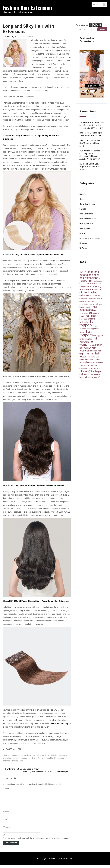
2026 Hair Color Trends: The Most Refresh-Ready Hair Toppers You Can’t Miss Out (92, 125)
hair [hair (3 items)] (94, 304)
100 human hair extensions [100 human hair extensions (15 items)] (89, 273)
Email (6, 823)
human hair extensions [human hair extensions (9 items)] (88, 349)
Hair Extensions (86, 214)
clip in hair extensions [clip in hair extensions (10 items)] (88, 294)
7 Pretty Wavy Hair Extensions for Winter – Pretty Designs (45, 772)
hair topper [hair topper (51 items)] (88, 323)
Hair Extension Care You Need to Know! (21, 769)
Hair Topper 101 (86, 224)
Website (6, 830)
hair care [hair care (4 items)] (99, 304)
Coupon (83, 199)
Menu (96, 5)
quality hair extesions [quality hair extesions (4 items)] (95, 362)
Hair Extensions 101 (88, 219)
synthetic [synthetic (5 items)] (83, 365)
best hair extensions (40, 755)
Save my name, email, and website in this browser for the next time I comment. (36, 841)
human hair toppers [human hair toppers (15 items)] (90, 355)
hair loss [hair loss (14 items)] (91, 316)
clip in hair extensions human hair (17, 758)
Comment (8, 788)
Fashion (83, 209)
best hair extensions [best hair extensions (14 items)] (89, 276)
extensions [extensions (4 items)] (91, 301)
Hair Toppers (85, 228)
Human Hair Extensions (90, 238)
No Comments (27, 37)
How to (83, 233)
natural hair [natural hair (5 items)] (94, 357)
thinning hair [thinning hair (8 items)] (94, 368)
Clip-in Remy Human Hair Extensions (48, 758)
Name (6, 815)
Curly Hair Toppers (87, 204)
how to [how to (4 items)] (92, 345)
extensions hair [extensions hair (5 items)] (86, 304)
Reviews (83, 243)
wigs (21, 761)
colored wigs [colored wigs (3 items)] (92, 298)
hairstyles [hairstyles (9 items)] (85, 322)
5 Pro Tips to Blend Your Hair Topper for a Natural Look (90, 143)
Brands (83, 194)
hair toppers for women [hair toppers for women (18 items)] (89, 342)
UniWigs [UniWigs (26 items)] (86, 371)
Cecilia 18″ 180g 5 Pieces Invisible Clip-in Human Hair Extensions (34, 485)
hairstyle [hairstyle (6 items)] (91, 319)
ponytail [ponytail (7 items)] (83, 362)
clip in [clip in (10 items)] (83, 292)
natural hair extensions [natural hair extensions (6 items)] (90, 360)
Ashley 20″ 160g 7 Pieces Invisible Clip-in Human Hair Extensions (34, 255)
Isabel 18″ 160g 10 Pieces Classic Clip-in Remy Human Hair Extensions (37, 601)
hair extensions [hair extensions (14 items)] (88, 308)
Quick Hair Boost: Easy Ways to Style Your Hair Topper (90, 167)
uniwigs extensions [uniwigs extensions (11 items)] (90, 373)
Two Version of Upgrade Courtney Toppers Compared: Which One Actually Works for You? (90, 155)
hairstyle (6, 761)
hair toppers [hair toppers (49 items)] (86, 333)
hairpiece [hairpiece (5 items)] (83, 319)
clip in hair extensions (59, 755)
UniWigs (14, 761)
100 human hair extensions (19, 755)
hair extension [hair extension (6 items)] (86, 307)
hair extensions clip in (60, 723)
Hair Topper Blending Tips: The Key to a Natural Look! (91, 134)
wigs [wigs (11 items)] (98, 377)
